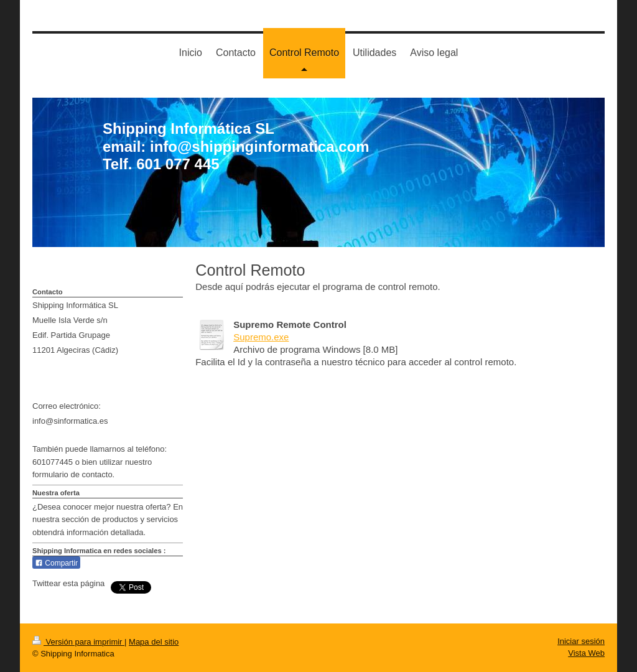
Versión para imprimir (78, 642)
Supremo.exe (261, 337)
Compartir (56, 563)
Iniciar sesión (581, 641)
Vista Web (586, 653)
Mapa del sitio (154, 642)
